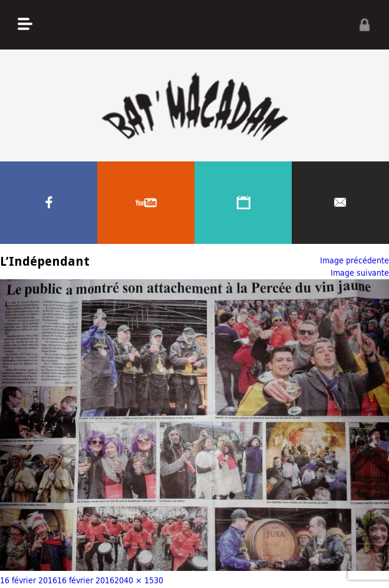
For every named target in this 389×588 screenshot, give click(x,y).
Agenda (243, 203)
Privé (364, 25)
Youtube (146, 203)
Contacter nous (340, 203)
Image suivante (360, 272)
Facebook (49, 203)
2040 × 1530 (139, 580)
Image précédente (355, 260)
